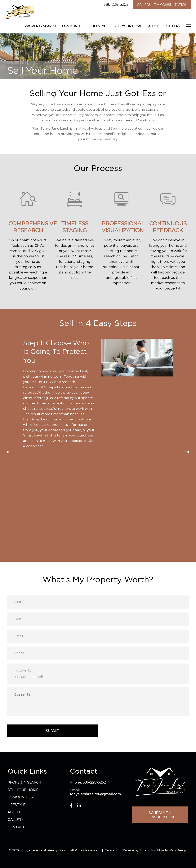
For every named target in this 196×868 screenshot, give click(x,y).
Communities (74, 26)
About (154, 26)
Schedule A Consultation (161, 5)
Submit (52, 731)
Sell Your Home (128, 26)
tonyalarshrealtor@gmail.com (96, 794)
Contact (16, 827)
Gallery (173, 26)
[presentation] (10, 452)
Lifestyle (100, 26)
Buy (23, 677)
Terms (110, 850)
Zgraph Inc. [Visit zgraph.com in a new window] (148, 850)
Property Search (40, 26)
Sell (40, 677)
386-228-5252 (114, 4)
